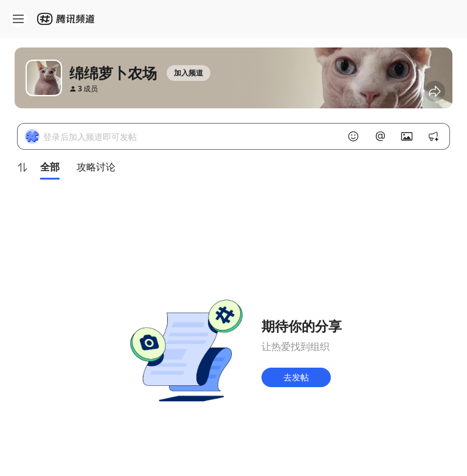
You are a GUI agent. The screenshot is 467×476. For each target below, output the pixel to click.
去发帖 (296, 377)
